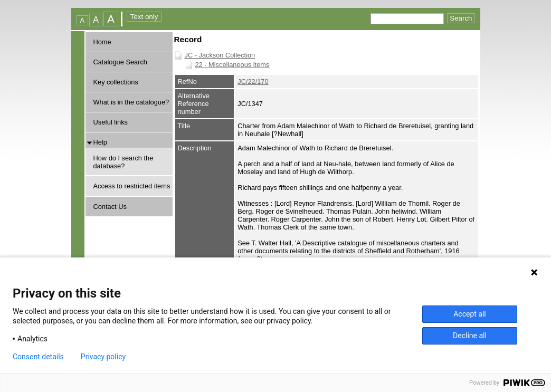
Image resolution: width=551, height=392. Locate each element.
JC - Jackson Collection (220, 55)
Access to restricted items (132, 186)
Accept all (470, 314)
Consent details (38, 357)
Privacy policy (103, 357)
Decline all (470, 336)
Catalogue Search (120, 62)
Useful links (111, 122)
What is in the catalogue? (131, 102)
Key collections (116, 82)
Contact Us (110, 207)
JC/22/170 (253, 82)
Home (102, 42)
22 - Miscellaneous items (232, 65)
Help (100, 142)
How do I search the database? (123, 162)
